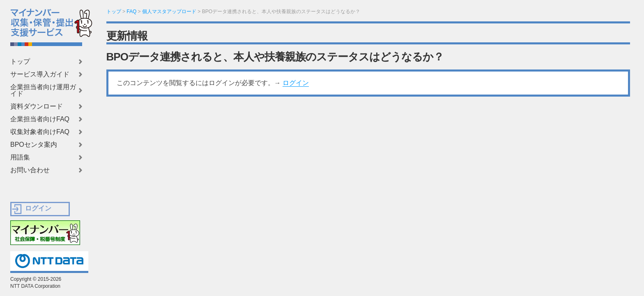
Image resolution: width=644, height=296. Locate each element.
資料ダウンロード (37, 106)
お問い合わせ (30, 170)
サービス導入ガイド (40, 74)
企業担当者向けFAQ (40, 119)
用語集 (20, 157)
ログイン (296, 83)
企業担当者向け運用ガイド (43, 90)
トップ (20, 62)
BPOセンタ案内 (34, 145)
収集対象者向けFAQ (40, 132)
